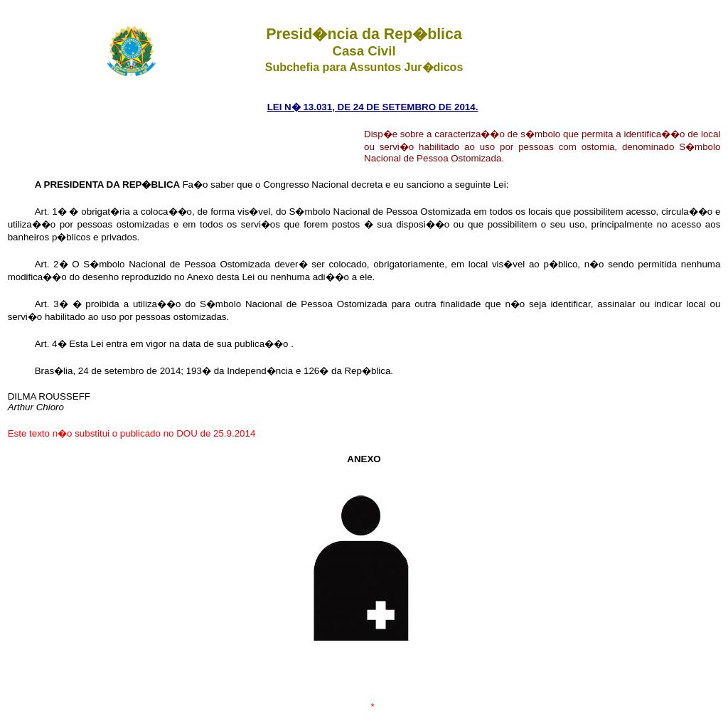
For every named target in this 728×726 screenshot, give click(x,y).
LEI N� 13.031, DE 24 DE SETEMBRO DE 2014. (373, 107)
